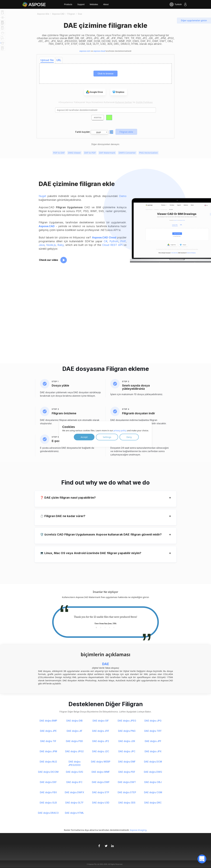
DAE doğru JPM (48, 751)
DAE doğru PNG (127, 731)
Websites (94, 4)
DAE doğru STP (101, 792)
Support (81, 4)
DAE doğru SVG (75, 772)
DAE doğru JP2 (101, 741)
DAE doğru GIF (101, 721)
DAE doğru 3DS (127, 803)
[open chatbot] (202, 859)
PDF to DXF (59, 153)
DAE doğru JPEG (127, 721)
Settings (107, 437)
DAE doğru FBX (48, 792)
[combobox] (99, 132)
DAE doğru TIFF (153, 731)
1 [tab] (96, 627)
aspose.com (85, 51)
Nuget (42, 196)
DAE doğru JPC (127, 751)
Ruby (61, 245)
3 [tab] (105, 627)
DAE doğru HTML (74, 813)
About (106, 4)
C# (105, 241)
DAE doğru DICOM (48, 772)
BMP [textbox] (99, 132)
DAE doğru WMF (101, 772)
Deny (129, 437)
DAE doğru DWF (101, 782)
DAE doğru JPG (153, 721)
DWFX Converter (127, 153)
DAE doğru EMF (127, 762)
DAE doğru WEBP (101, 762)
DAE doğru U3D (101, 803)
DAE (105, 664)
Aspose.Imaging (138, 830)
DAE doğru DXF (48, 782)
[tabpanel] (105, 620)
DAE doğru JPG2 (74, 751)
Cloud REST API (112, 245)
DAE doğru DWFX (74, 792)
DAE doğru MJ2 (48, 762)
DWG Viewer (74, 153)
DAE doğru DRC (153, 803)
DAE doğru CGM (153, 792)
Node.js (51, 245)
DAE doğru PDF (127, 772)
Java (42, 245)
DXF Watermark (107, 153)
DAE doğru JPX (153, 751)
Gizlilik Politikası (144, 102)
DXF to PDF (90, 153)
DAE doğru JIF (75, 731)
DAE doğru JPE (48, 731)
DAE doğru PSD (74, 741)
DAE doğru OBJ (153, 782)
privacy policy (120, 430)
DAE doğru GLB (48, 803)
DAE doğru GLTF (74, 803)
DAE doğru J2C (101, 751)
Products (68, 4)
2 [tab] (101, 627)
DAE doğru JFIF (101, 731)
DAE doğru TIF (48, 741)
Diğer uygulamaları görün (194, 20)
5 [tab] (114, 627)
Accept (84, 437)
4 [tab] (110, 627)
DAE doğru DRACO (48, 813)
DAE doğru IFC (74, 782)
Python (114, 241)
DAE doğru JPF (153, 741)
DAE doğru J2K (127, 741)
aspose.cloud (99, 51)
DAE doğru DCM (153, 762)
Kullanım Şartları (124, 102)
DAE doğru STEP (127, 792)
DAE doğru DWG (153, 772)
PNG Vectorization (149, 153)
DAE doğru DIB (75, 721)
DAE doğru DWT (127, 782)
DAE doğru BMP (48, 721)
